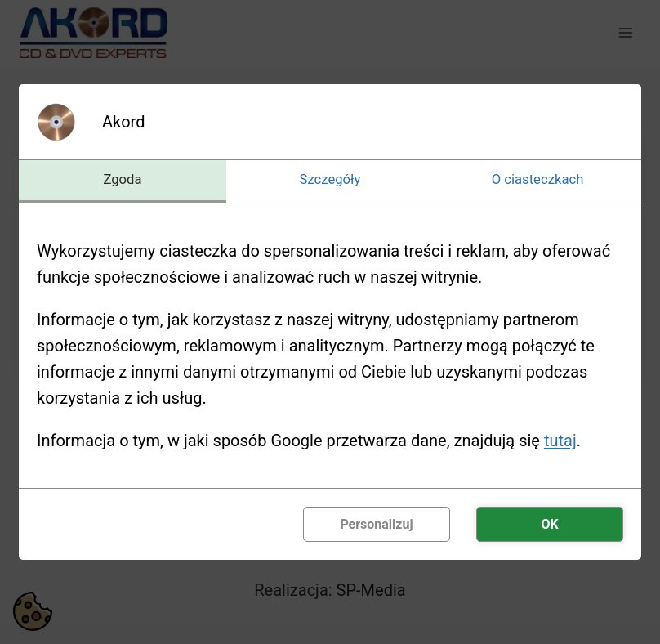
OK (549, 525)
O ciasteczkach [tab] (538, 179)
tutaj (560, 441)
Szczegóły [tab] (330, 179)
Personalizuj (376, 525)
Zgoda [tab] (122, 179)
